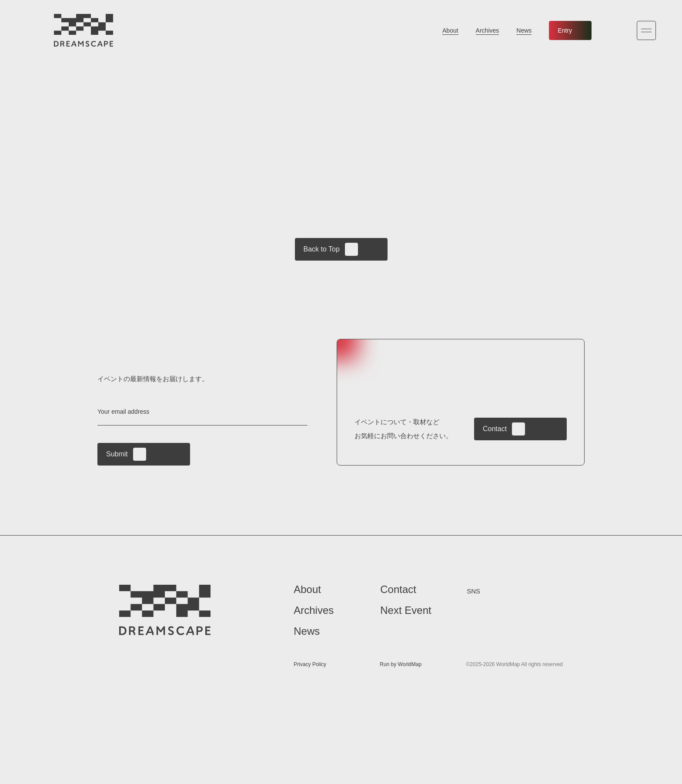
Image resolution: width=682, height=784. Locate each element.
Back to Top (331, 249)
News (524, 30)
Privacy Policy (310, 665)
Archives (488, 30)
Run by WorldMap (401, 665)
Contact (504, 429)
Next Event (406, 611)
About (450, 30)
